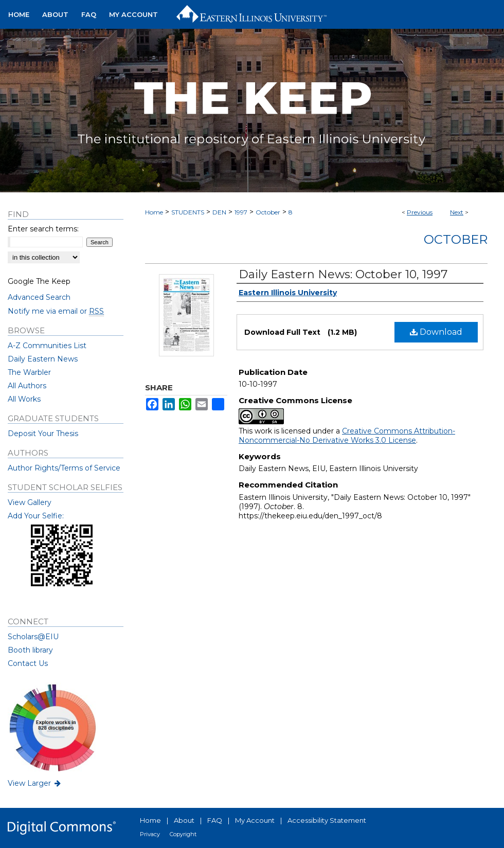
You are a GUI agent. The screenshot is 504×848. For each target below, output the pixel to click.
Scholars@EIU (33, 637)
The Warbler (29, 372)
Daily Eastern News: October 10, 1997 (343, 274)
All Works (24, 399)
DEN (219, 212)
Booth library (30, 650)
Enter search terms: (43, 229)
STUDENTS (188, 212)
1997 (241, 212)
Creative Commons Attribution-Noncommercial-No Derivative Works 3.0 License (347, 436)
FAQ (215, 820)
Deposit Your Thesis (43, 434)
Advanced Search (39, 297)
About (184, 820)
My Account (255, 820)
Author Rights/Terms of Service (64, 468)
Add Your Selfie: (36, 516)
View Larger (35, 783)
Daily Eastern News (43, 359)
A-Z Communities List (47, 346)
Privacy (150, 834)
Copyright (183, 834)
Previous (420, 212)
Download (436, 332)
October (268, 212)
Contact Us (28, 663)
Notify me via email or (56, 311)
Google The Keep (39, 281)
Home (154, 212)
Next (457, 212)
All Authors (27, 386)
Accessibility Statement (327, 820)
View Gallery (30, 502)
